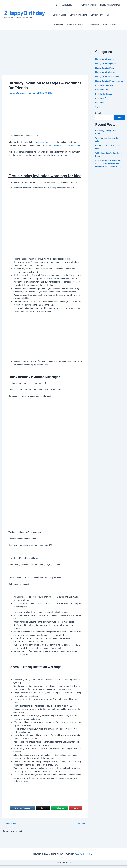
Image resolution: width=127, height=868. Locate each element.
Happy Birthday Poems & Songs (109, 82)
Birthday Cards (60, 15)
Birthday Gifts (101, 100)
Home (56, 5)
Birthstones (58, 25)
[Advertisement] (45, 56)
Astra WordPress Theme (85, 857)
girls (10, 149)
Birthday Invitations (79, 15)
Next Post (82, 827)
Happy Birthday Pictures (106, 68)
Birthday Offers (110, 25)
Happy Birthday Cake (76, 25)
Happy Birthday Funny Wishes (108, 77)
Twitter (98, 108)
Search (98, 114)
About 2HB (67, 5)
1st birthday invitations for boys (63, 145)
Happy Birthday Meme (110, 5)
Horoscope (94, 25)
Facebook (100, 104)
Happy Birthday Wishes (86, 5)
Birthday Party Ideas (100, 15)
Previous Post (10, 827)
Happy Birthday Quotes (105, 64)
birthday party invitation (45, 142)
